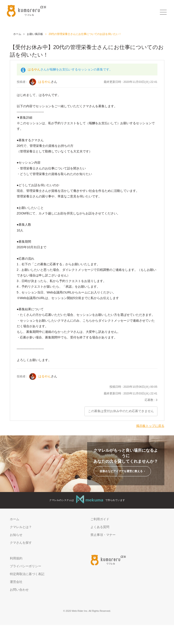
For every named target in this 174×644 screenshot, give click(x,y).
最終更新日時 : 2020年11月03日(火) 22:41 (131, 394)
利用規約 (16, 558)
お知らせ (16, 535)
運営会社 (16, 582)
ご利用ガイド (100, 519)
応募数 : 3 (151, 400)
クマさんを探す (21, 543)
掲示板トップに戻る (150, 426)
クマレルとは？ (21, 527)
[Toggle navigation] (163, 12)
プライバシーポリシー (26, 566)
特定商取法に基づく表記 (27, 574)
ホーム (17, 34)
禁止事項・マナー (103, 535)
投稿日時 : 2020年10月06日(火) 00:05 (133, 387)
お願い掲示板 (35, 34)
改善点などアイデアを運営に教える (122, 471)
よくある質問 (100, 527)
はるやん (34, 69)
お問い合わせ (19, 590)
